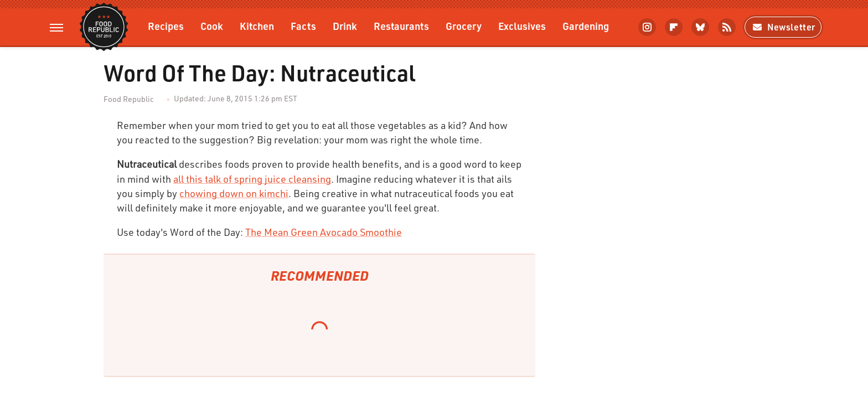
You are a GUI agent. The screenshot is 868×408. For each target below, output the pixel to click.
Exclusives (522, 26)
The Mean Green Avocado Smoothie (324, 232)
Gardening (586, 26)
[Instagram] (647, 27)
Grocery (464, 26)
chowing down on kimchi (234, 193)
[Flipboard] (674, 27)
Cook (212, 26)
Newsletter (783, 27)
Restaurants (401, 26)
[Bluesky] (700, 27)
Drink (345, 26)
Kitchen (257, 26)
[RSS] (727, 27)
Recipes (166, 26)
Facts (303, 26)
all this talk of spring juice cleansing (252, 179)
